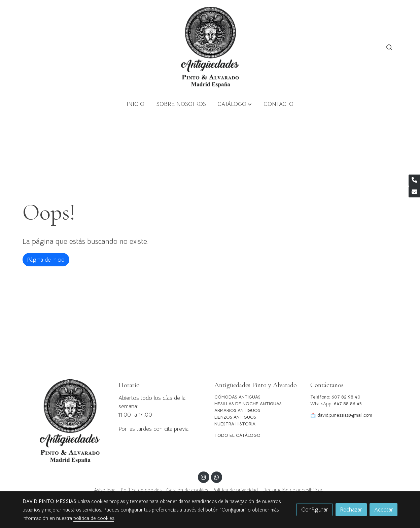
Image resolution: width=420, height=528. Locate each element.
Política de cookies (141, 490)
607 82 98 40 (346, 397)
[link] (210, 47)
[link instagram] (204, 477)
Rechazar (351, 510)
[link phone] (414, 180)
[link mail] (414, 192)
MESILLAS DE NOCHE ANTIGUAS (248, 404)
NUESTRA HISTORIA (235, 424)
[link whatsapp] (216, 477)
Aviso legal (105, 490)
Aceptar (384, 510)
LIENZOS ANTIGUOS (235, 417)
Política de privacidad (235, 490)
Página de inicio (46, 260)
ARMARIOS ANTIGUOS (237, 410)
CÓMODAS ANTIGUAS (237, 397)
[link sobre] (66, 421)
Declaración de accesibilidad (293, 490)
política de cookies (94, 518)
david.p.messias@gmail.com (345, 415)
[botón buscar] (389, 47)
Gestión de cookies (187, 490)
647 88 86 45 (348, 404)
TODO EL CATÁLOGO (237, 435)
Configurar (315, 510)
